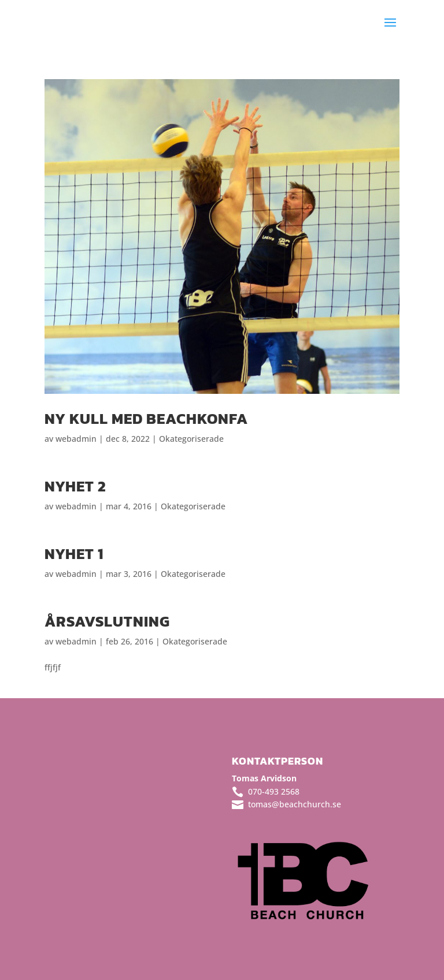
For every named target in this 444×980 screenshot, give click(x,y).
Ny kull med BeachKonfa (146, 418)
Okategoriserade (191, 439)
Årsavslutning (107, 621)
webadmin (76, 439)
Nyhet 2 (75, 486)
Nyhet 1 (74, 554)
